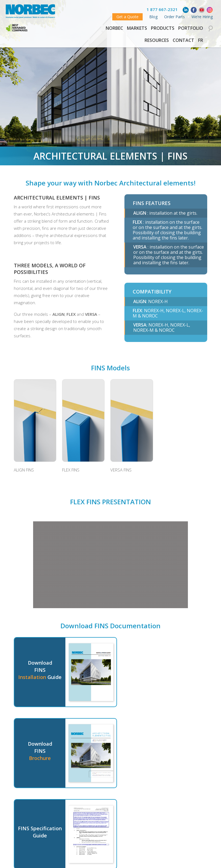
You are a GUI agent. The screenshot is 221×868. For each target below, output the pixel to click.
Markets (137, 28)
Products (163, 28)
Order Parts (175, 17)
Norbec (114, 28)
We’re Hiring (202, 17)
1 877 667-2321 (162, 9)
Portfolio (191, 28)
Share (127, 858)
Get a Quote (127, 17)
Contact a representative (78, 826)
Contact (183, 40)
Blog (153, 17)
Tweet (109, 859)
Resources (157, 40)
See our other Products (145, 826)
